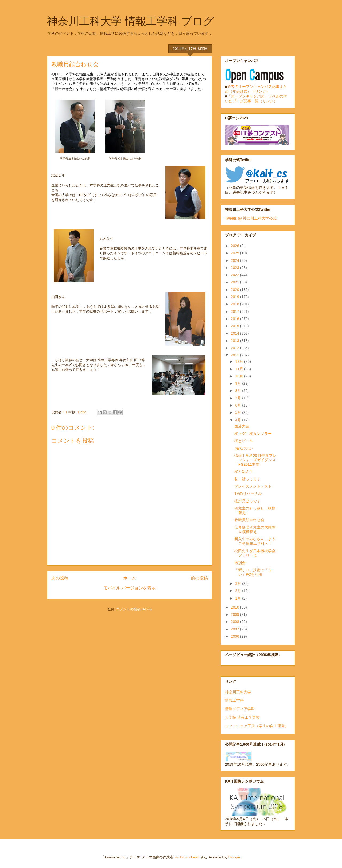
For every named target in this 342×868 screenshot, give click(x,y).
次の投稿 (60, 578)
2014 (236, 333)
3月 (239, 583)
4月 (239, 420)
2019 (236, 297)
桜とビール (244, 441)
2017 (236, 312)
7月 (239, 398)
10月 (240, 376)
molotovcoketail (187, 857)
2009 (236, 614)
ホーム (130, 578)
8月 (239, 391)
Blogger (234, 857)
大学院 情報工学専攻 (242, 717)
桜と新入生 (244, 472)
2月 (239, 591)
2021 (236, 282)
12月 (240, 361)
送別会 (240, 563)
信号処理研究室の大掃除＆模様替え (255, 529)
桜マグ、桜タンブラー (253, 434)
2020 (236, 290)
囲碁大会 (242, 426)
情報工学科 (234, 700)
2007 (236, 629)
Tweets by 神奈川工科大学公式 (251, 218)
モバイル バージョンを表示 (130, 588)
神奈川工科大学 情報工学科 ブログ (131, 21)
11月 (240, 369)
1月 (239, 598)
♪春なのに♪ (244, 448)
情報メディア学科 (240, 709)
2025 (236, 253)
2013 (236, 341)
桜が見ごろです (247, 501)
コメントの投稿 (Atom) (134, 609)
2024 (236, 260)
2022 (236, 275)
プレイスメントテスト (253, 486)
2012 (236, 348)
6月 (239, 405)
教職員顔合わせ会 (249, 520)
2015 (236, 326)
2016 (236, 319)
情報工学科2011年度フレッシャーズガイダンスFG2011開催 (255, 460)
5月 (239, 412)
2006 (236, 636)
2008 (236, 622)
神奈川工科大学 (238, 692)
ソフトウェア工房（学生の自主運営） (257, 726)
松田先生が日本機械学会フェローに (255, 553)
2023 (236, 268)
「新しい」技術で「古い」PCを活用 (253, 572)
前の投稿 (199, 578)
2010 (236, 607)
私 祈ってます (247, 479)
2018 (236, 304)
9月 (239, 383)
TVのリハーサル (248, 493)
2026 (236, 246)
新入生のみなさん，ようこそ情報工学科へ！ (255, 541)
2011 (236, 355)
